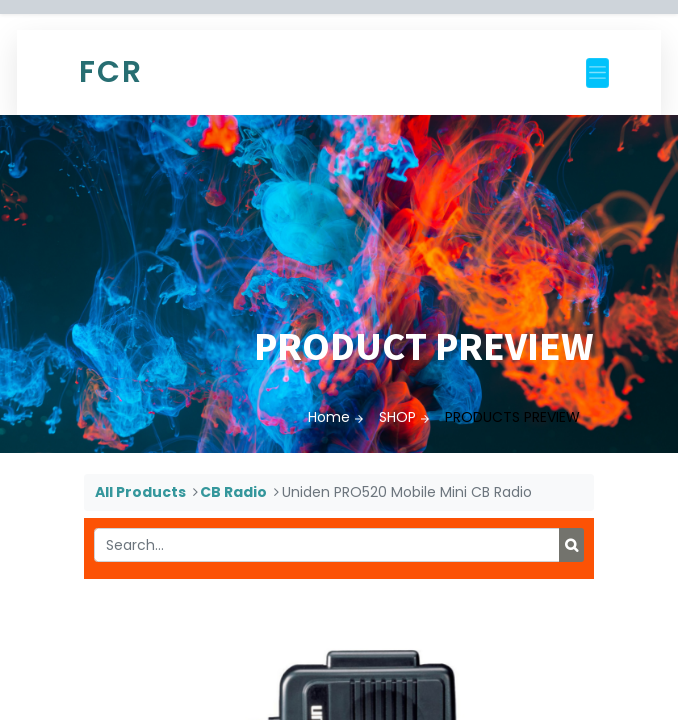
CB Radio (233, 492)
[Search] (571, 545)
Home (329, 417)
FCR (111, 72)
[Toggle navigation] (597, 73)
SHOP (397, 417)
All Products (140, 492)
